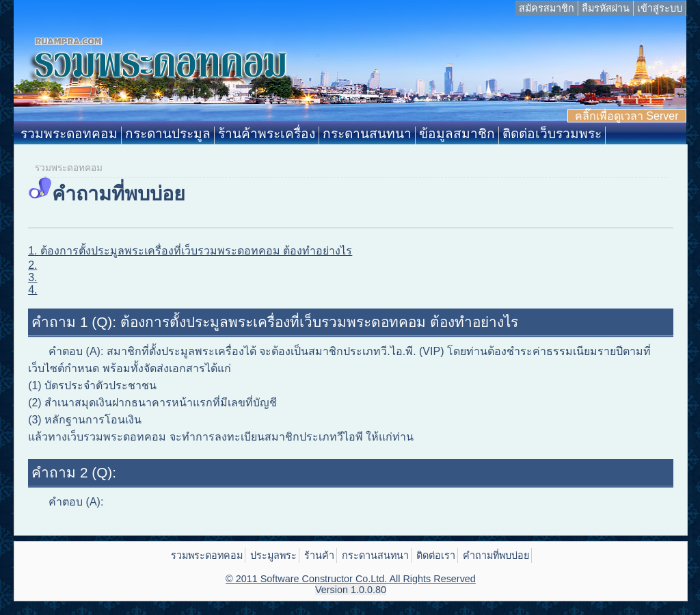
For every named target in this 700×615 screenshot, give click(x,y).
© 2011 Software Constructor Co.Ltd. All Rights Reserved (351, 579)
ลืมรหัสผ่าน (606, 8)
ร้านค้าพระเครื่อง (267, 134)
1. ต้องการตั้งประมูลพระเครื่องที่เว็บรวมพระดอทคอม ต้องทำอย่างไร (190, 251)
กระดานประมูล (168, 134)
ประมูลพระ (273, 555)
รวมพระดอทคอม (69, 134)
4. (32, 290)
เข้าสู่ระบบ (660, 8)
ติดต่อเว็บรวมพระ (552, 134)
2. (32, 265)
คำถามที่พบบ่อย (496, 555)
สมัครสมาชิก (547, 8)
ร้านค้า (319, 555)
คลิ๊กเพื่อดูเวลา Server (627, 116)
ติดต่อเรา (436, 555)
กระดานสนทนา (367, 134)
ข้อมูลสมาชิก (457, 134)
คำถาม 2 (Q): (74, 472)
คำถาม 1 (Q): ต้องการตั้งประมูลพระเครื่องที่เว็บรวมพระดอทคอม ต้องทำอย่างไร (274, 322)
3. (32, 277)
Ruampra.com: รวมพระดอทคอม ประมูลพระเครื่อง (350, 71)
